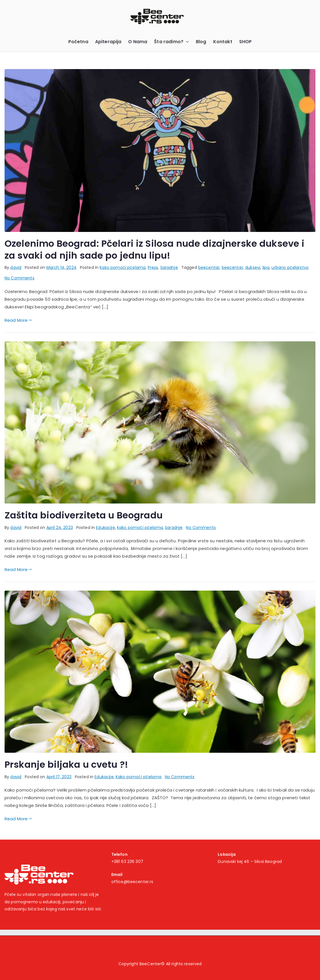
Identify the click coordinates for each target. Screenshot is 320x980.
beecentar (209, 267)
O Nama (138, 42)
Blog (201, 42)
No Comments (20, 278)
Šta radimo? (172, 42)
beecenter (232, 267)
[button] (186, 42)
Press (153, 267)
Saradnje (169, 267)
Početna (78, 42)
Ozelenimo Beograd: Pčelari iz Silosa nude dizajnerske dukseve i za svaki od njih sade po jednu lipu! (154, 249)
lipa (266, 267)
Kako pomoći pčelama (123, 267)
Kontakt (223, 42)
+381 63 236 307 (127, 861)
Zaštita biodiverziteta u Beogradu (84, 515)
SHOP (246, 42)
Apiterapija (108, 42)
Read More (18, 320)
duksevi (253, 267)
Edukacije (105, 528)
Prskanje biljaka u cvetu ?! (66, 764)
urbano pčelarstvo (290, 267)
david (16, 267)
